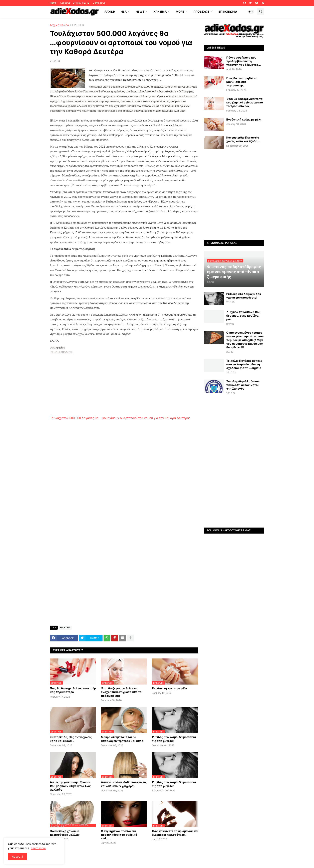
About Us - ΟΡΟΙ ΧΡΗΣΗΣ (75, 3)
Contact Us (99, 3)
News (140, 12)
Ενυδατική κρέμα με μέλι (170, 688)
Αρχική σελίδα (59, 25)
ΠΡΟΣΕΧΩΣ (201, 12)
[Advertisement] (124, 383)
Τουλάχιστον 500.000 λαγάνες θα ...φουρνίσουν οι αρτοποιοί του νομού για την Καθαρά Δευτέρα (119, 418)
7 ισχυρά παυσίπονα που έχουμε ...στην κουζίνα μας (243, 315)
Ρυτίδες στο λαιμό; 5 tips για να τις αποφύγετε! (174, 739)
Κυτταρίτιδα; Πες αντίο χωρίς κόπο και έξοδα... (71, 739)
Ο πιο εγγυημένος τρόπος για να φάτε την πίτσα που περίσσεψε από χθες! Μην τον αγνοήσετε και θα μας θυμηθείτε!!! (245, 340)
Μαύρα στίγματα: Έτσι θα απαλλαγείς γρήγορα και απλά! (123, 739)
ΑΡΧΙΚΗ (110, 12)
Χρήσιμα (160, 12)
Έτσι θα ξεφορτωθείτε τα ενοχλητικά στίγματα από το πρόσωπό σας (121, 692)
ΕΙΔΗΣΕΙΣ (78, 25)
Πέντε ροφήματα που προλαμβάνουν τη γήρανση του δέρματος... (244, 61)
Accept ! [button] (18, 856)
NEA (124, 12)
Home (53, 3)
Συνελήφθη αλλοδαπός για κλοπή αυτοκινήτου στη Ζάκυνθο (243, 385)
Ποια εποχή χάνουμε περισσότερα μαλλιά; (65, 833)
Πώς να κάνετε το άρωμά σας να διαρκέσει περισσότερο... (175, 833)
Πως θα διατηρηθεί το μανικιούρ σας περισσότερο (73, 690)
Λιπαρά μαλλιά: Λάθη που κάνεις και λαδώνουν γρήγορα (124, 784)
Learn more (38, 848)
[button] (251, 12)
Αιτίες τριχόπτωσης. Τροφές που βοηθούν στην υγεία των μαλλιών (70, 786)
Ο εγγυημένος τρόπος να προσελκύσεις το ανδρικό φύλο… (119, 835)
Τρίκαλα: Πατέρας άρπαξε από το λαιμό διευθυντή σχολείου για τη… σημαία (244, 364)
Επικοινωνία (228, 12)
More (180, 12)
